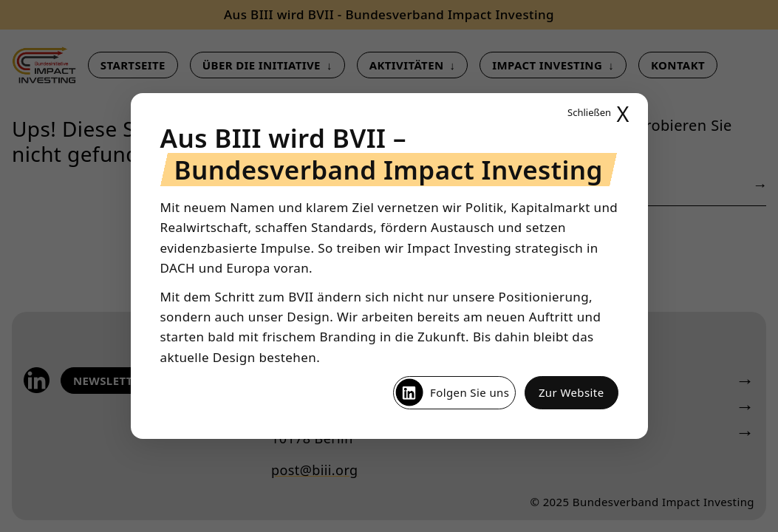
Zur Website (571, 392)
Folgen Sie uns (452, 392)
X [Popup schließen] (598, 113)
